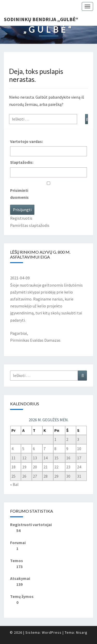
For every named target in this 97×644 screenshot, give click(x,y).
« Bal (14, 484)
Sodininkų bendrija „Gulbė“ (41, 19)
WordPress (52, 632)
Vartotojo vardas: (27, 141)
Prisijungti (22, 210)
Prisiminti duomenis (19, 194)
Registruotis (21, 218)
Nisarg (82, 632)
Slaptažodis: (22, 162)
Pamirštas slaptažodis (30, 225)
